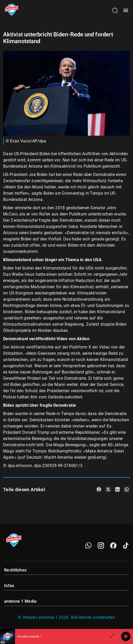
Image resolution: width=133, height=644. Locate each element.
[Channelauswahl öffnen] (115, 10)
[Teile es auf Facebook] (99, 489)
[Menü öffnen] (126, 10)
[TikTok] (126, 546)
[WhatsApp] (88, 546)
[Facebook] (113, 546)
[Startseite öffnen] (12, 10)
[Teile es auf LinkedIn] (117, 489)
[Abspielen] (126, 636)
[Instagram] (101, 546)
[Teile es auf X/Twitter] (108, 489)
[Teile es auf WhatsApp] (127, 489)
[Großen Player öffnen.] (112, 636)
